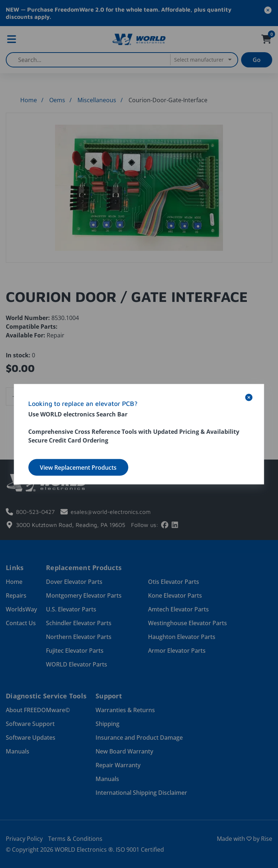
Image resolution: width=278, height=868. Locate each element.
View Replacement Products (78, 467)
